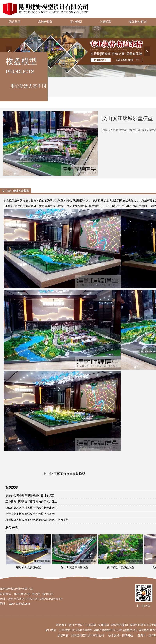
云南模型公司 (67, 630)
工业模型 (76, 22)
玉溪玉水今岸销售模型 (69, 474)
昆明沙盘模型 (84, 630)
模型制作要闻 (138, 625)
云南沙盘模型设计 (127, 630)
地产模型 (77, 625)
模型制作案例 (137, 22)
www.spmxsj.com (19, 604)
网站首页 (15, 22)
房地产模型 (45, 22)
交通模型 (105, 22)
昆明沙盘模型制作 (104, 630)
